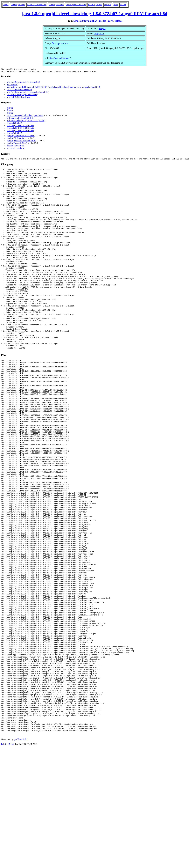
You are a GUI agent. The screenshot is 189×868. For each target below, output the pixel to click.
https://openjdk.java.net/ (60, 58)
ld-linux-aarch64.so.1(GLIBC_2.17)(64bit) (26, 121)
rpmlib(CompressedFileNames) (21, 136)
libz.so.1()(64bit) (14, 134)
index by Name (95, 5)
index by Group (18, 5)
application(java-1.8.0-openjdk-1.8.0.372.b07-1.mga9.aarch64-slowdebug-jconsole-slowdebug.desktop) (53, 88)
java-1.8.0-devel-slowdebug (19, 90)
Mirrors (108, 5)
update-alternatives (15, 147)
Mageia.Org (100, 33)
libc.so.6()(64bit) (14, 124)
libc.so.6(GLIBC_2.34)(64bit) (20, 131)
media (103, 21)
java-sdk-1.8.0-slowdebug (18, 98)
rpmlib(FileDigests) (16, 139)
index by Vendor (56, 5)
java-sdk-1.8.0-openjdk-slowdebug (22, 95)
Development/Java (60, 43)
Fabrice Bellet (7, 857)
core (110, 21)
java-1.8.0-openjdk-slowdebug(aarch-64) (25, 116)
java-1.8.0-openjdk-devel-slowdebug (23, 83)
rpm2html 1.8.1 (21, 852)
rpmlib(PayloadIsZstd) (17, 144)
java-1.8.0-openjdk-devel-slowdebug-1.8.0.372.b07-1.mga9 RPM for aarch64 (95, 14)
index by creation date (76, 5)
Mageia (102, 29)
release (119, 21)
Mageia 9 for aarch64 (85, 21)
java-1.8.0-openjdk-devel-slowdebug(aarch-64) (28, 93)
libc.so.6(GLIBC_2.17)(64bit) (20, 126)
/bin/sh (10, 109)
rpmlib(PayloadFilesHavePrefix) (21, 141)
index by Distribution (37, 5)
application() (12, 85)
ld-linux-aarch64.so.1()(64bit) (20, 119)
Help (116, 5)
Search (123, 5)
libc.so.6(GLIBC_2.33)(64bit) (20, 129)
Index (6, 5)
